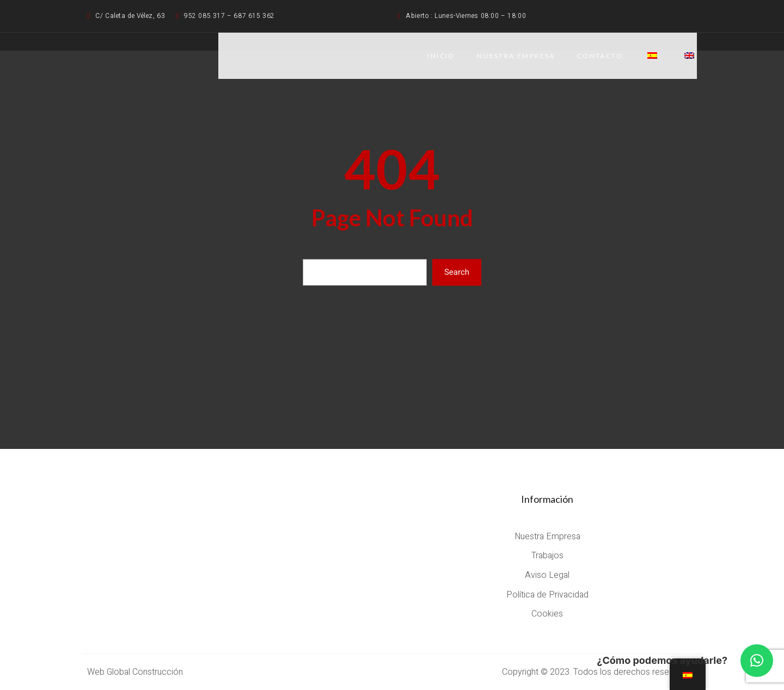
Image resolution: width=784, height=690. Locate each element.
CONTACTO (600, 56)
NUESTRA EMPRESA (516, 56)
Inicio (441, 56)
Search (457, 272)
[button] (757, 661)
